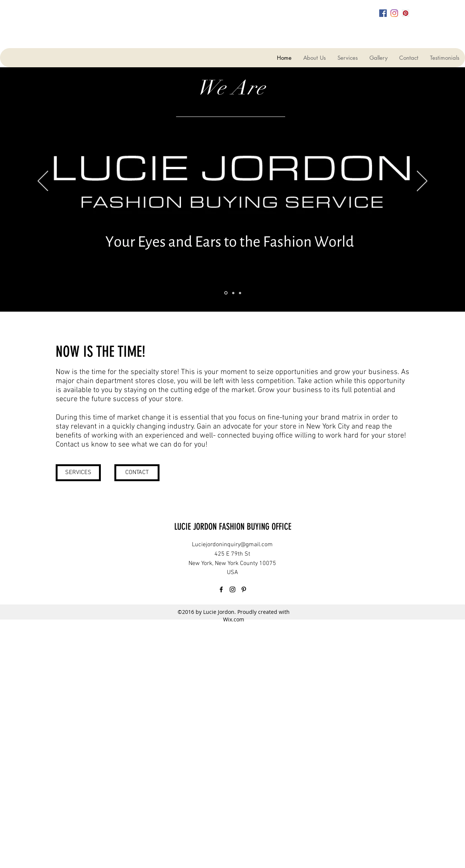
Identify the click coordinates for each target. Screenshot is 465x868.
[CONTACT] (137, 473)
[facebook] (383, 13)
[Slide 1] (226, 293)
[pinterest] (406, 13)
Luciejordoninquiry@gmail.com (232, 545)
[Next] (422, 182)
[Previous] (43, 182)
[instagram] (394, 13)
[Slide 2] (233, 293)
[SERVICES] (78, 473)
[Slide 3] (240, 293)
